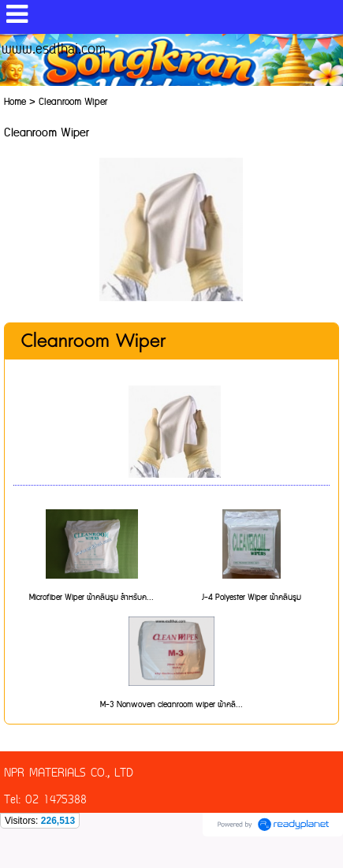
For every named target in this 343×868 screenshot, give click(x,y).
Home (15, 102)
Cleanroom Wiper (93, 341)
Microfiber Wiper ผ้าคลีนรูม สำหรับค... (91, 598)
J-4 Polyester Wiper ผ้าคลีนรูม (252, 598)
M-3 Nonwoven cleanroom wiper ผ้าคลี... (171, 705)
